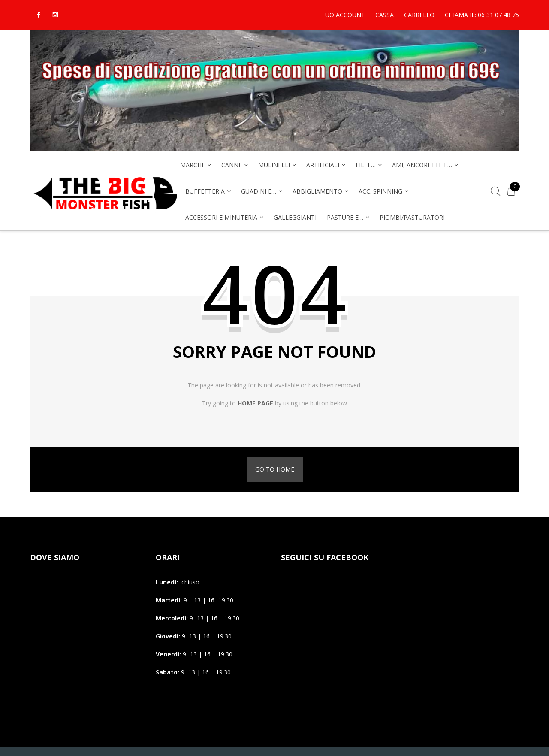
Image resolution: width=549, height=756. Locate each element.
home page (255, 403)
